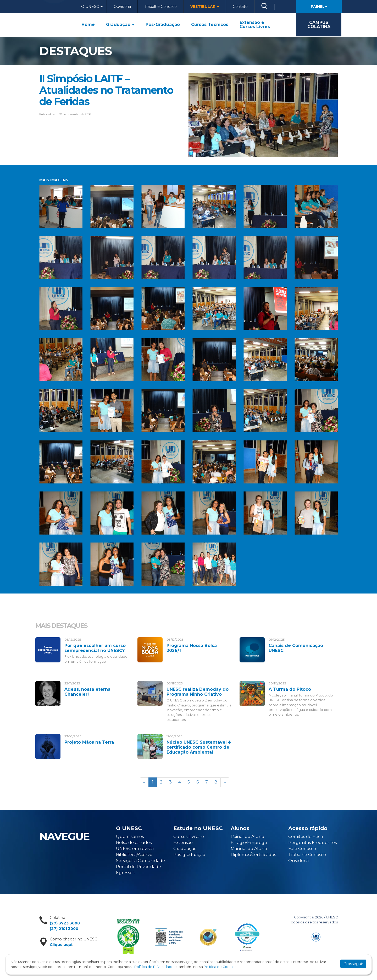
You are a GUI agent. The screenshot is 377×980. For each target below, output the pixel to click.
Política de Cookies (220, 967)
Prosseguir (353, 964)
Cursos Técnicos (210, 25)
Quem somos (130, 837)
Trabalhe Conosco (161, 7)
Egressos (125, 873)
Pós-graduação (189, 855)
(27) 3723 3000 (65, 923)
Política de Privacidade (154, 967)
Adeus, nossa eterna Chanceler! (87, 692)
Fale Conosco (302, 849)
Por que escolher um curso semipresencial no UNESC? (95, 648)
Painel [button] (319, 7)
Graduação (120, 25)
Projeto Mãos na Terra (89, 742)
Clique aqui (61, 945)
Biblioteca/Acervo (134, 855)
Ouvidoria (122, 7)
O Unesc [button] (92, 7)
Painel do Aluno (247, 837)
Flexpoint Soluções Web (334, 936)
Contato (240, 7)
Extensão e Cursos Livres (255, 25)
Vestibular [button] (205, 7)
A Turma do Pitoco (290, 689)
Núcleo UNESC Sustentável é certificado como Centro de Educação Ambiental (199, 747)
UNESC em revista (135, 849)
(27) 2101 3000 (64, 929)
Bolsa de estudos (134, 843)
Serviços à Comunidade (140, 861)
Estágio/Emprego (249, 843)
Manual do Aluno (249, 849)
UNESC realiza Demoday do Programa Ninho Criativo (198, 692)
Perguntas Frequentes (312, 843)
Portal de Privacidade (138, 867)
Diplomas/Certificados (253, 855)
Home (88, 25)
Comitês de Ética (306, 837)
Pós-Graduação (163, 25)
